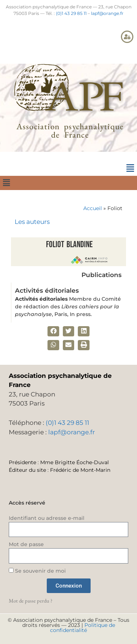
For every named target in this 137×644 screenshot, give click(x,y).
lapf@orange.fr (107, 13)
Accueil (93, 208)
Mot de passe (26, 544)
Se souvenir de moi (37, 571)
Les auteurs (32, 222)
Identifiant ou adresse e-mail (47, 518)
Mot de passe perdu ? (31, 600)
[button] (130, 168)
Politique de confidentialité (83, 628)
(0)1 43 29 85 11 (71, 13)
